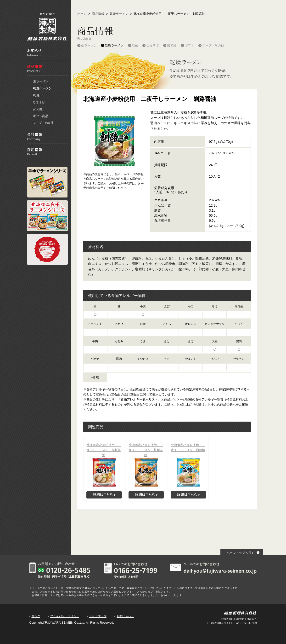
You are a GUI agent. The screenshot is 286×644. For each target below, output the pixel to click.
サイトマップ (98, 616)
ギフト (41, 116)
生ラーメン (40, 81)
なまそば (39, 102)
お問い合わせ (125, 616)
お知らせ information (47, 53)
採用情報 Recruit (47, 152)
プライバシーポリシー (65, 616)
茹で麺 (38, 109)
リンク (36, 616)
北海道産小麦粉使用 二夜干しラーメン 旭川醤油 (104, 450)
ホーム (82, 14)
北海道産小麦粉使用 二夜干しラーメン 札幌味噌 (146, 450)
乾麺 (37, 95)
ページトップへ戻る (240, 553)
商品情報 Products (47, 68)
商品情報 (98, 14)
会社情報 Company (47, 136)
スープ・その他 (44, 123)
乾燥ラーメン (42, 88)
